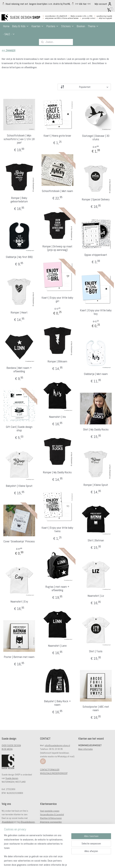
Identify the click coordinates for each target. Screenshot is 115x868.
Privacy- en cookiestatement (53, 825)
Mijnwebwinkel (91, 862)
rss (56, 862)
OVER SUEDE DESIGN (11, 745)
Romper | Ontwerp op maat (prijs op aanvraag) (57, 248)
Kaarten (38, 26)
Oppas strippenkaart (96, 255)
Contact (44, 829)
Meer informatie (85, 749)
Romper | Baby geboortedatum (19, 200)
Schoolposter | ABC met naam (96, 708)
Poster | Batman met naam (19, 657)
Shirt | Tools (96, 651)
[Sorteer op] (84, 87)
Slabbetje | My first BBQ (19, 257)
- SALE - (9, 34)
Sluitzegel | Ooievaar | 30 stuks (96, 138)
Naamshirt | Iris (57, 417)
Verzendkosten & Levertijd (52, 814)
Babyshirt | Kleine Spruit (19, 486)
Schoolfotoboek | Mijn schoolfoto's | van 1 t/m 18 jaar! (19, 139)
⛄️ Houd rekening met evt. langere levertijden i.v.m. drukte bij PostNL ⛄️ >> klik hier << (46, 4)
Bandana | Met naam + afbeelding (19, 370)
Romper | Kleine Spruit (96, 485)
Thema (93, 26)
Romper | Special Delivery (96, 199)
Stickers (68, 26)
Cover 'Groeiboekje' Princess (19, 541)
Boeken (81, 26)
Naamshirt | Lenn (57, 646)
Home (6, 26)
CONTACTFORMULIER (50, 770)
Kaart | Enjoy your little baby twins (57, 529)
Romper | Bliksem (57, 361)
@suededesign (28, 822)
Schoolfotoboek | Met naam (57, 191)
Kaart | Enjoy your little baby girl (57, 299)
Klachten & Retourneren (51, 818)
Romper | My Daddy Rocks (57, 472)
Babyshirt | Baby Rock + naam (57, 703)
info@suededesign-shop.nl (57, 745)
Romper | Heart (19, 312)
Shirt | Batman (96, 540)
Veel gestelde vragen (50, 811)
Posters (52, 26)
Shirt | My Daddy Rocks (96, 429)
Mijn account (103, 4)
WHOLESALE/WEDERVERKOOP (54, 773)
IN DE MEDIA (7, 749)
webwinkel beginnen (67, 862)
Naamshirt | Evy (19, 602)
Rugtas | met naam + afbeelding (57, 588)
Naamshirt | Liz (96, 596)
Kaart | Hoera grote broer (57, 136)
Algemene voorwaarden (51, 822)
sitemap (50, 862)
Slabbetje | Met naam (96, 374)
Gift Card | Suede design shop (19, 429)
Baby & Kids (20, 26)
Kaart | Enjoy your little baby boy (96, 312)
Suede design (12, 778)
